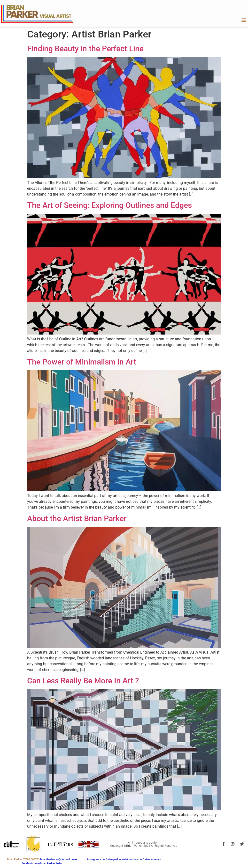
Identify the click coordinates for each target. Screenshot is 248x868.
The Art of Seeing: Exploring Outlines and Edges (109, 205)
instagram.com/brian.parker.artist (108, 859)
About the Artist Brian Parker (77, 518)
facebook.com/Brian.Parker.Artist (42, 864)
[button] (244, 20)
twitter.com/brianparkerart (145, 859)
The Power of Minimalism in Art (82, 362)
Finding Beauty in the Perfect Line (85, 49)
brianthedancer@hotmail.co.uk (59, 859)
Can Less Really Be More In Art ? (83, 681)
